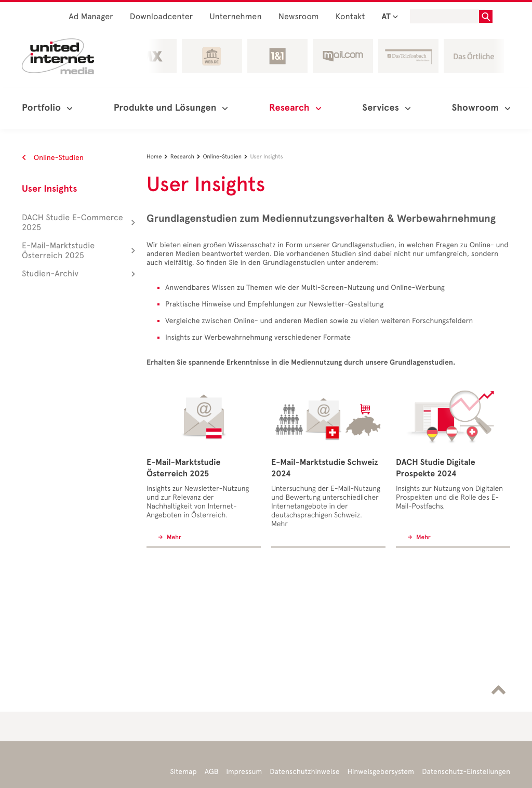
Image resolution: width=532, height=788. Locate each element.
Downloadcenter (161, 17)
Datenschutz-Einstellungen (466, 772)
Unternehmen (236, 17)
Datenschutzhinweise (304, 772)
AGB (212, 772)
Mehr (173, 538)
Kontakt (350, 17)
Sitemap (183, 772)
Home (158, 157)
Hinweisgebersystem (381, 772)
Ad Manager (91, 17)
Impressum (244, 772)
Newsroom (299, 17)
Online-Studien (53, 158)
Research (187, 157)
